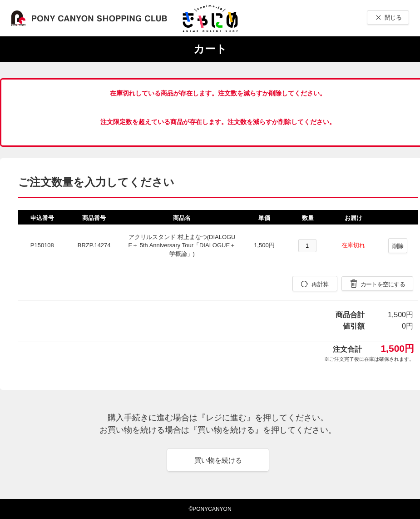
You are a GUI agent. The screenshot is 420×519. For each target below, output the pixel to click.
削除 (398, 246)
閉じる (393, 17)
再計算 (320, 284)
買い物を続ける (218, 460)
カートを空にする (383, 284)
